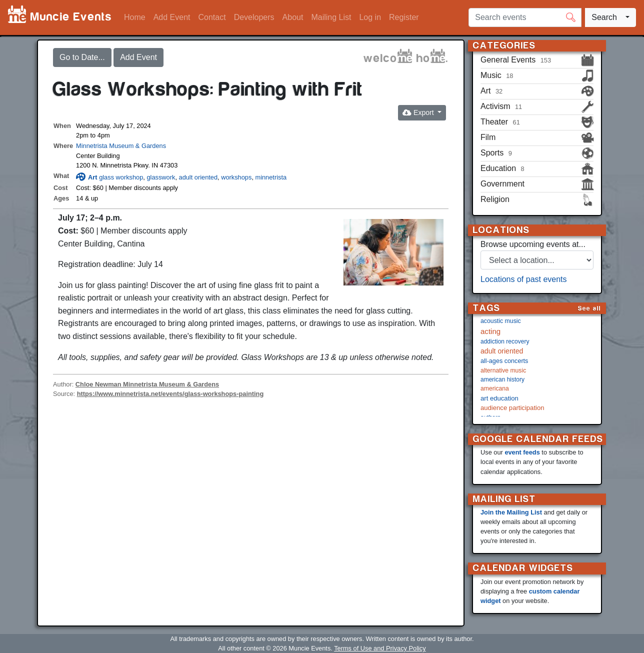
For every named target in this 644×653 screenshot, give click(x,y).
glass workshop (121, 177)
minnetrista (271, 177)
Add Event (172, 17)
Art (86, 177)
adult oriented (198, 177)
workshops (236, 177)
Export (419, 112)
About (293, 17)
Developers (254, 17)
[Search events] (525, 17)
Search (604, 17)
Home (135, 17)
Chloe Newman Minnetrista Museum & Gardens (147, 384)
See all (589, 308)
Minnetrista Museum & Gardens (121, 146)
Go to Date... (82, 57)
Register (404, 17)
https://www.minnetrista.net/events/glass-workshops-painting (170, 394)
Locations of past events (524, 279)
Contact (212, 17)
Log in (370, 17)
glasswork (161, 177)
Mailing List (331, 17)
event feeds (522, 452)
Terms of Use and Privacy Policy (380, 648)
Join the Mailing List (511, 512)
